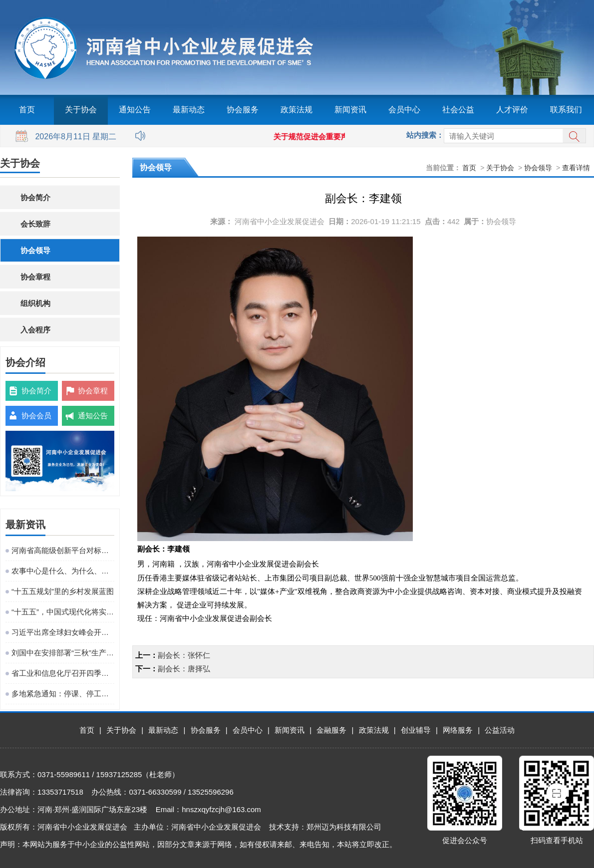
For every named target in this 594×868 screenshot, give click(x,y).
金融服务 (331, 730)
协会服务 (243, 110)
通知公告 (135, 110)
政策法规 (297, 110)
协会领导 (35, 250)
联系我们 (566, 110)
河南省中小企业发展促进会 (280, 221)
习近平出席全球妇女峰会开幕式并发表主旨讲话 (63, 632)
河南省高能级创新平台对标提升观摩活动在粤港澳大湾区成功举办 (63, 550)
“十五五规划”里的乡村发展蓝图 (63, 591)
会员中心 (404, 110)
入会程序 (35, 330)
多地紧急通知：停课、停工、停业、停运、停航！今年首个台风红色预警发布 (63, 694)
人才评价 (512, 110)
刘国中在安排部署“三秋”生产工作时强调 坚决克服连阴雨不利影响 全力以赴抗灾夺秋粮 (63, 653)
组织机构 (35, 303)
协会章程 (35, 277)
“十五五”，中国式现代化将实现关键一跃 (63, 612)
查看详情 (576, 168)
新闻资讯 (350, 110)
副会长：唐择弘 (184, 669)
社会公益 (458, 110)
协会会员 (36, 416)
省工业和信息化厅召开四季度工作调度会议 (63, 673)
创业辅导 (416, 730)
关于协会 (81, 110)
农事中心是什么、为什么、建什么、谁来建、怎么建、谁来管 (63, 571)
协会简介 (35, 197)
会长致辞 (35, 224)
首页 (27, 110)
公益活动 (500, 730)
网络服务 (458, 730)
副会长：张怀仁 (184, 655)
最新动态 (189, 110)
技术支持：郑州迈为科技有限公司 (325, 827)
